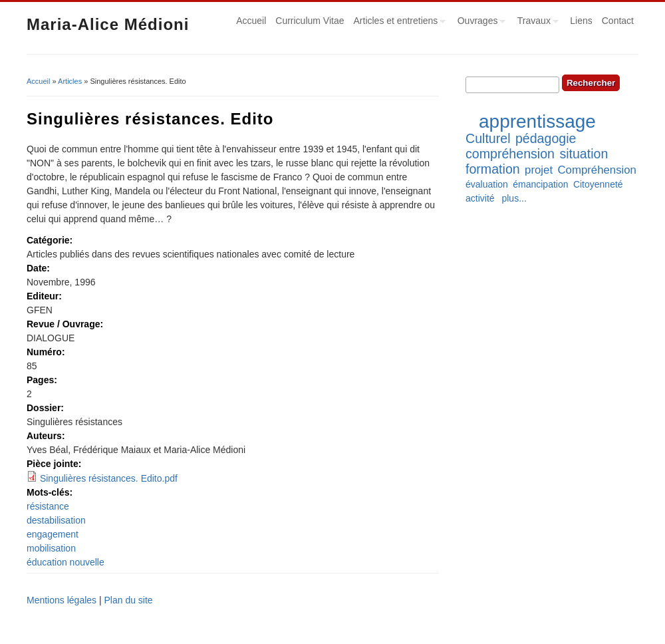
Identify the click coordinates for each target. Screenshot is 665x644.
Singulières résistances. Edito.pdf (109, 478)
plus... (514, 198)
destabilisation (56, 520)
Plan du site (128, 600)
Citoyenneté (598, 184)
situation (584, 154)
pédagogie (546, 138)
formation (493, 169)
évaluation (487, 184)
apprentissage (537, 121)
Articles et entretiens (398, 23)
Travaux (536, 23)
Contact (618, 21)
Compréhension (597, 170)
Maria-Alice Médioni (108, 24)
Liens (581, 21)
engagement (53, 534)
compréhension (510, 154)
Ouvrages (479, 23)
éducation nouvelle (66, 562)
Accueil (251, 21)
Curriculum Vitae (310, 21)
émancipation (540, 184)
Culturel (488, 138)
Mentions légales (62, 600)
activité (480, 198)
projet (539, 170)
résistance (48, 506)
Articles (70, 81)
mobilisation (51, 548)
